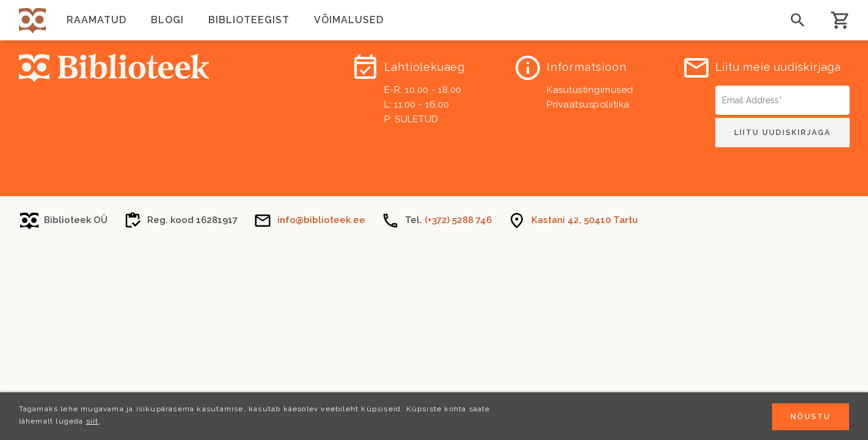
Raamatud (97, 20)
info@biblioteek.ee (321, 220)
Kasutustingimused (590, 90)
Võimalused (349, 20)
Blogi (167, 20)
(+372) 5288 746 (458, 220)
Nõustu (811, 418)
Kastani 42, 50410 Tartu (585, 220)
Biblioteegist (249, 20)
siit (93, 422)
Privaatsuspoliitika (588, 105)
